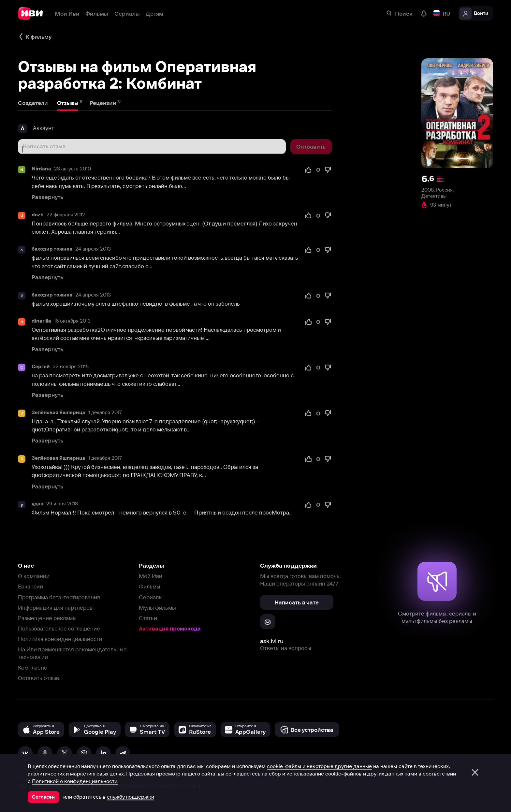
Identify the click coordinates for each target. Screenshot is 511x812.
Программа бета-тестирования (59, 597)
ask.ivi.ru (272, 641)
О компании (34, 576)
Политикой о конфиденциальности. (75, 781)
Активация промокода (170, 628)
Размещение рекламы (47, 618)
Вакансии (30, 586)
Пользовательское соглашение (59, 628)
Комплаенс (32, 667)
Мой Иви (151, 576)
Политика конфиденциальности (60, 639)
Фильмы (150, 586)
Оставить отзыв (38, 678)
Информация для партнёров (55, 608)
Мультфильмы (157, 608)
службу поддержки (131, 797)
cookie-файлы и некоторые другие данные (319, 766)
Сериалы (151, 597)
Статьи (148, 618)
